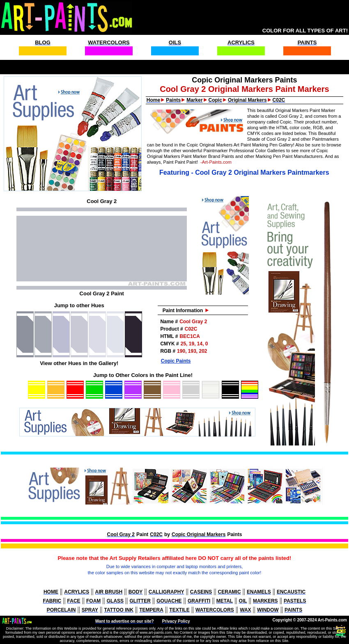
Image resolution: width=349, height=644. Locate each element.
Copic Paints (176, 361)
